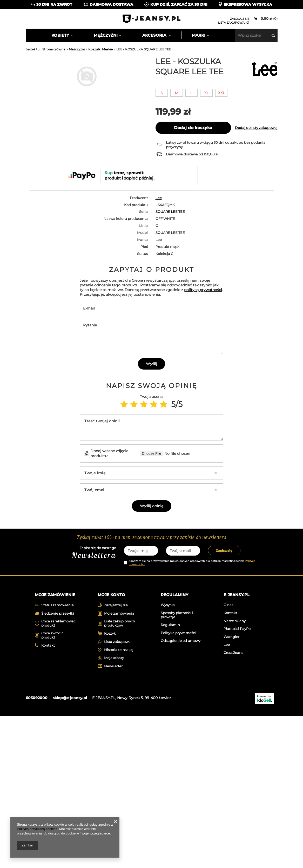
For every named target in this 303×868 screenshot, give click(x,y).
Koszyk (110, 786)
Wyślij (151, 465)
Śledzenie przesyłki (58, 765)
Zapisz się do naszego (78, 705)
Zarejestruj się (116, 757)
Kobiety (60, 35)
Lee (159, 198)
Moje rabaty (114, 810)
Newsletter (113, 818)
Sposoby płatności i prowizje (177, 767)
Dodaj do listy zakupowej (256, 128)
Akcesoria (155, 35)
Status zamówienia (58, 757)
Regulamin (170, 777)
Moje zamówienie (55, 746)
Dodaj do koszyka (193, 128)
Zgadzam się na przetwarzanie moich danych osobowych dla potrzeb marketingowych (192, 714)
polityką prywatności (203, 391)
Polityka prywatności (178, 785)
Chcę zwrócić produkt (52, 788)
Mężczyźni (106, 35)
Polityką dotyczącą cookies (37, 829)
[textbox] (256, 35)
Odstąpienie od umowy (181, 793)
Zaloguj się (240, 19)
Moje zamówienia (119, 765)
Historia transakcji (119, 802)
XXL (221, 93)
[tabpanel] (56, 645)
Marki (199, 35)
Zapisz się (224, 702)
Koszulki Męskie (100, 49)
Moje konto (111, 746)
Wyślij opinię (152, 607)
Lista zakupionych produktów (120, 776)
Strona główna (54, 49)
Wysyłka (168, 757)
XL (207, 93)
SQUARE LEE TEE (170, 212)
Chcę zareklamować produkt (58, 776)
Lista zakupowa (117, 794)
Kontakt (48, 798)
